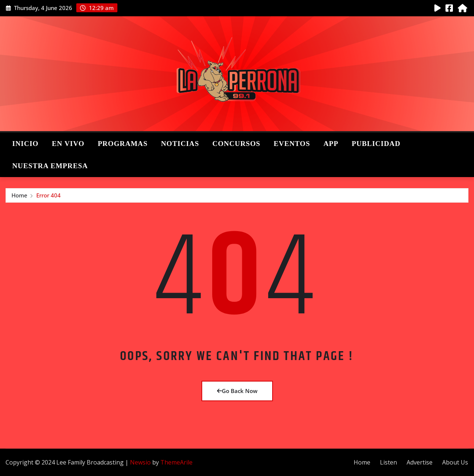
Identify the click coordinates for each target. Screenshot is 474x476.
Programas (123, 144)
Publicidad (376, 144)
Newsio (140, 462)
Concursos (236, 144)
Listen (388, 462)
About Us (455, 462)
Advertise (420, 462)
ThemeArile (176, 462)
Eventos (292, 144)
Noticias (180, 144)
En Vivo (68, 144)
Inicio (25, 144)
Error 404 (49, 195)
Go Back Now (237, 391)
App (331, 144)
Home (19, 195)
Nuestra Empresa (50, 166)
